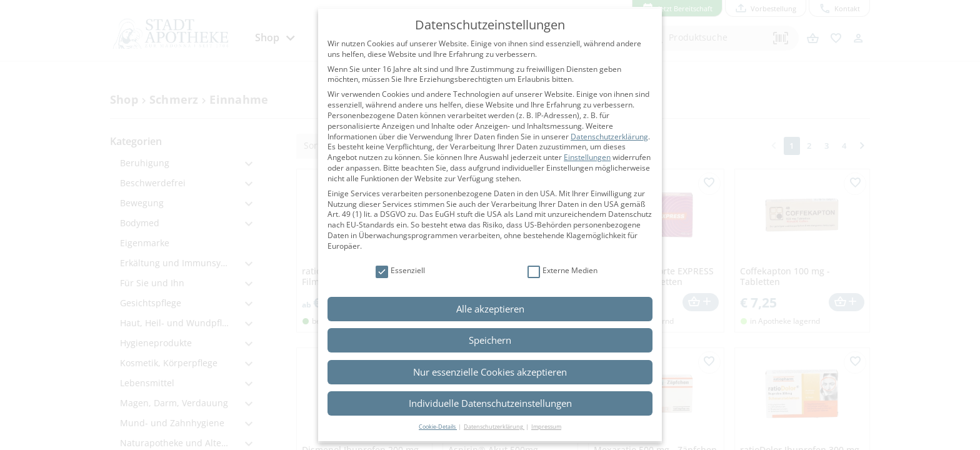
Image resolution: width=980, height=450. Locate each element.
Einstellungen (587, 157)
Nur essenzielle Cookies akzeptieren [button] (490, 372)
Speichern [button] (490, 340)
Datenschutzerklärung (609, 137)
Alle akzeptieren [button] (490, 309)
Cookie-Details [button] (438, 427)
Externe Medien (562, 271)
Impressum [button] (546, 427)
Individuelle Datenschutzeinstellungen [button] (490, 403)
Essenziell (400, 271)
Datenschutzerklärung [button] (494, 427)
